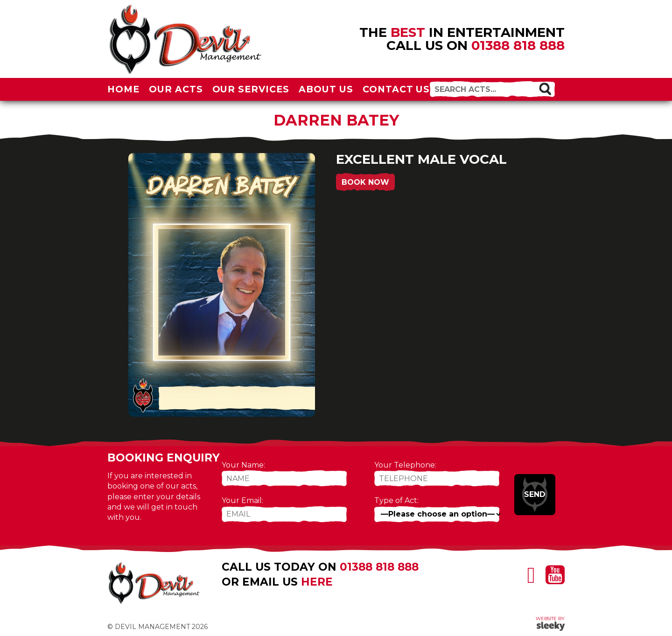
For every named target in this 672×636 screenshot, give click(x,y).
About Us (326, 89)
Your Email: (242, 500)
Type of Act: (396, 500)
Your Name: (243, 465)
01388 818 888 (518, 45)
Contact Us (396, 89)
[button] (545, 89)
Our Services (251, 89)
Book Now (365, 182)
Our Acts (176, 89)
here (317, 582)
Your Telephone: (405, 465)
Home (123, 89)
